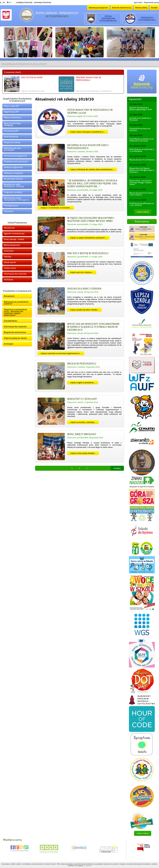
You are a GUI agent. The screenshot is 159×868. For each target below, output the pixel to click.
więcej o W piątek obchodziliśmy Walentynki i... (88, 238)
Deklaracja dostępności (98, 8)
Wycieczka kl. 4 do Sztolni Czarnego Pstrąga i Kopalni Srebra (141, 182)
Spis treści (138, 2)
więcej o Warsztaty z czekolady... (83, 422)
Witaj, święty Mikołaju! (82, 434)
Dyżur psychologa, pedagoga (12, 124)
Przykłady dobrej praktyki (16, 162)
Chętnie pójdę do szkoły (15, 338)
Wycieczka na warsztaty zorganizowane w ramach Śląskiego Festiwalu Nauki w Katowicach (93, 327)
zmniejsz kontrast (43, 2)
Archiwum (8, 211)
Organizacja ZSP (11, 112)
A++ (9, 2)
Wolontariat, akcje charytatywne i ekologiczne (17, 199)
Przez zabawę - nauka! (14, 239)
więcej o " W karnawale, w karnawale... (56, 208)
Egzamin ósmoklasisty (14, 234)
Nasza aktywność (12, 245)
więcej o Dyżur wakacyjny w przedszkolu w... (88, 132)
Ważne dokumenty (13, 118)
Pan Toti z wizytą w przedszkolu (88, 253)
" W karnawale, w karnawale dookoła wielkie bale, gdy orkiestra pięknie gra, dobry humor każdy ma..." (92, 184)
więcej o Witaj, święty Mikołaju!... (83, 453)
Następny (117, 468)
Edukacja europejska (13, 173)
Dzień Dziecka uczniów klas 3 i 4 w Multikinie (142, 150)
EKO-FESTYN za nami (32, 78)
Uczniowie (9, 251)
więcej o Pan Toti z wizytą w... (82, 272)
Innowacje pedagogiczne (15, 156)
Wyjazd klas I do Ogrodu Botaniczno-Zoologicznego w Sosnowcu (142, 170)
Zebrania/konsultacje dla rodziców (140, 129)
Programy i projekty (13, 192)
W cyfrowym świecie (13, 179)
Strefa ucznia (10, 268)
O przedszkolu (10, 321)
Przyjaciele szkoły (12, 142)
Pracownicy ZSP (11, 131)
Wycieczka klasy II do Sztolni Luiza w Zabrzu (141, 194)
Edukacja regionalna (13, 167)
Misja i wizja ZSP (11, 106)
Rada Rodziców (11, 137)
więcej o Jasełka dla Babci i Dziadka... (84, 310)
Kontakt (154, 8)
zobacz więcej (143, 212)
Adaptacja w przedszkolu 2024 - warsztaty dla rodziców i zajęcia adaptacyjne (15, 312)
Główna (5, 64)
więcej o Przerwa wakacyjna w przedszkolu (94, 91)
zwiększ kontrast (24, 2)
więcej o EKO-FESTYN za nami (33, 91)
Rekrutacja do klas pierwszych (12, 149)
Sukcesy (8, 257)
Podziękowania (11, 206)
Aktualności (14, 64)
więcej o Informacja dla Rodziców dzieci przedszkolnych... (92, 169)
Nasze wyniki (10, 262)
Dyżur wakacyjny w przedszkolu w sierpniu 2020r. (90, 111)
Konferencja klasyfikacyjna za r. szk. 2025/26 (142, 204)
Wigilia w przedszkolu (82, 364)
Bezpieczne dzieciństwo (15, 332)
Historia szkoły (141, 8)
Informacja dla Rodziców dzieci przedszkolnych (88, 147)
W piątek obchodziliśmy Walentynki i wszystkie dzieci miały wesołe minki (91, 220)
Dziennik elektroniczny (122, 8)
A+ (4, 3)
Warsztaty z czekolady (82, 399)
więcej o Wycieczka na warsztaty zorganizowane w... (61, 353)
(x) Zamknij (87, 866)
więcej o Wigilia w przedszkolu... (83, 383)
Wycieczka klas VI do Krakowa (142, 160)
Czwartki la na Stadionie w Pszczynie (140, 119)
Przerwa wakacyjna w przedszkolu (88, 79)
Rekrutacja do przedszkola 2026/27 (16, 303)
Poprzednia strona (151, 2)
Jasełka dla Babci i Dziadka (84, 289)
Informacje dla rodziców (15, 274)
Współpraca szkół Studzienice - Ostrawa (14, 185)
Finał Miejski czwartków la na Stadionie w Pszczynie (141, 140)
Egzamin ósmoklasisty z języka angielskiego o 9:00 (141, 109)
